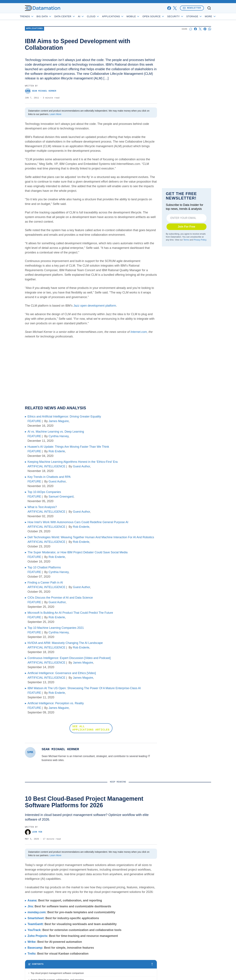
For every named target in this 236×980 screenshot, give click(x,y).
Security (185, 16)
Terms (186, 240)
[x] (175, 8)
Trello (31, 954)
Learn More (56, 114)
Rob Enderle (57, 451)
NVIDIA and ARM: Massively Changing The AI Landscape (65, 643)
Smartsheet (36, 918)
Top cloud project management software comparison (57, 973)
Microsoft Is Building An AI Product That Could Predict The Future (70, 613)
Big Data (54, 16)
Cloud (103, 16)
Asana (32, 900)
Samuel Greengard (61, 497)
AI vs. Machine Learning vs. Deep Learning (56, 432)
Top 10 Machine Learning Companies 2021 (56, 628)
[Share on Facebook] (195, 29)
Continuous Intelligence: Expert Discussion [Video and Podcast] (69, 658)
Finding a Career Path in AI (45, 583)
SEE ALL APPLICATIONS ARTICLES (91, 728)
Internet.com (139, 332)
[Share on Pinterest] (205, 29)
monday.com (37, 912)
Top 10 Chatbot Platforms (44, 567)
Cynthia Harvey (59, 436)
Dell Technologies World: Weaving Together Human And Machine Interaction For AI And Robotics (91, 537)
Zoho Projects (37, 936)
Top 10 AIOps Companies (44, 492)
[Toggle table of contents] (91, 964)
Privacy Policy (200, 240)
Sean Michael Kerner (41, 91)
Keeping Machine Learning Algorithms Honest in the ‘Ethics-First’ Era (73, 462)
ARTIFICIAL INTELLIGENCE (46, 466)
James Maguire (59, 421)
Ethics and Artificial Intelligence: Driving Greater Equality (64, 417)
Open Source (163, 16)
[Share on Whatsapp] (210, 29)
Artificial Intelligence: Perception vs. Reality (56, 703)
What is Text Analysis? (42, 507)
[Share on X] (200, 29)
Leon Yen (34, 832)
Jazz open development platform (95, 306)
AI (90, 16)
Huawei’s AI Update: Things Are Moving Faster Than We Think (68, 447)
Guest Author (81, 466)
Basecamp (35, 948)
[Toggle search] (209, 8)
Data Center (74, 16)
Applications (122, 16)
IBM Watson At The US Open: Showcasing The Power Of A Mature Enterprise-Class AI (84, 688)
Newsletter (192, 8)
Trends (36, 16)
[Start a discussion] (191, 29)
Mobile (143, 16)
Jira (30, 906)
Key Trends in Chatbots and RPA (49, 477)
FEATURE (34, 421)
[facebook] (169, 8)
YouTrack (34, 930)
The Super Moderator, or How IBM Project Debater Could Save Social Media (78, 552)
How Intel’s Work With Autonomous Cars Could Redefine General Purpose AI (78, 522)
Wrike (32, 942)
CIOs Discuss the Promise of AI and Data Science (60, 598)
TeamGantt (35, 924)
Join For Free (187, 227)
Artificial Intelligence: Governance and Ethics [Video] (62, 673)
